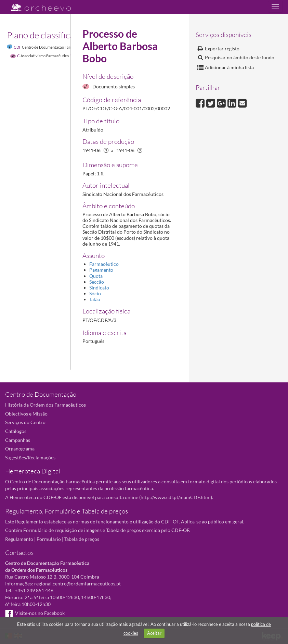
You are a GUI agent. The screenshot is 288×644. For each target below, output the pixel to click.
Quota (96, 276)
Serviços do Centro (25, 422)
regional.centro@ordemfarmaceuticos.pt (77, 584)
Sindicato (99, 288)
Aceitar (154, 633)
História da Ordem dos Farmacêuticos (45, 405)
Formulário (49, 539)
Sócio (95, 293)
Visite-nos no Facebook (35, 613)
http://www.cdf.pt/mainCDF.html (176, 497)
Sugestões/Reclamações (30, 457)
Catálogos (16, 431)
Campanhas (18, 440)
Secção (97, 282)
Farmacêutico (104, 264)
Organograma (20, 449)
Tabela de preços (82, 539)
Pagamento (101, 270)
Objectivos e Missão (26, 414)
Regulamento (19, 539)
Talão (95, 299)
